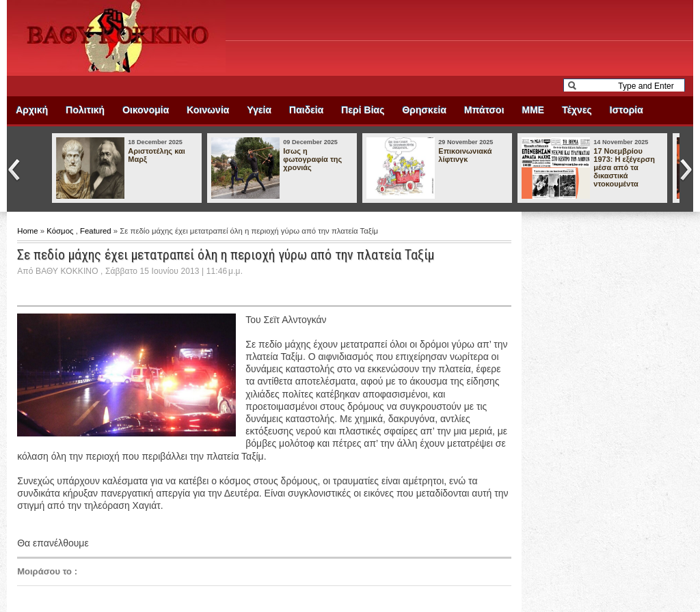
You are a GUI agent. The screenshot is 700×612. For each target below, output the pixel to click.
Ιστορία (627, 110)
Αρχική (32, 110)
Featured (97, 231)
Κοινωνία (208, 110)
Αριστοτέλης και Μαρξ (156, 155)
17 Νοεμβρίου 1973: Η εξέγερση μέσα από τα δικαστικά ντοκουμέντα (624, 167)
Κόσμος (61, 231)
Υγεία (259, 110)
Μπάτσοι (484, 110)
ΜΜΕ (534, 110)
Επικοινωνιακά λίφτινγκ (465, 155)
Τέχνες (577, 110)
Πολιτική (85, 110)
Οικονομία (146, 110)
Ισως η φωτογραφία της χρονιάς (312, 159)
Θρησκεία (424, 110)
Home (29, 231)
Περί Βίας (363, 110)
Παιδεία (306, 110)
